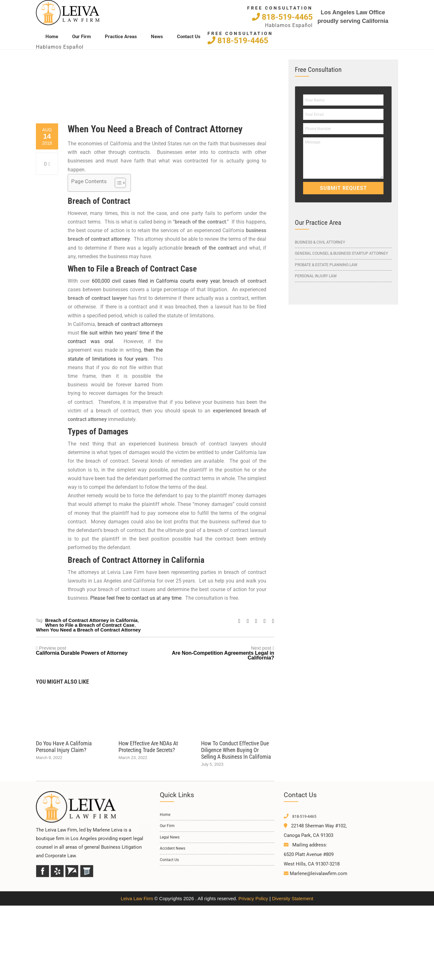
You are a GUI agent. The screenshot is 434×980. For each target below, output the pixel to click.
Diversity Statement (293, 898)
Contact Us (189, 36)
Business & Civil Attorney (320, 242)
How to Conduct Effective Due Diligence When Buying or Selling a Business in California (236, 750)
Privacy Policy (253, 898)
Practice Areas (121, 36)
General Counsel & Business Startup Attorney (341, 253)
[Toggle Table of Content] (117, 183)
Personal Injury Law (316, 276)
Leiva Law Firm (137, 898)
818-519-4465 (282, 17)
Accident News (173, 848)
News (157, 36)
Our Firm (81, 36)
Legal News (170, 837)
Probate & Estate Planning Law (326, 265)
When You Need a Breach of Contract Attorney (88, 630)
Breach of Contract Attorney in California (91, 620)
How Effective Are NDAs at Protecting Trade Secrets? (148, 747)
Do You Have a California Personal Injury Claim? (64, 747)
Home (52, 36)
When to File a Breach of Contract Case (90, 625)
